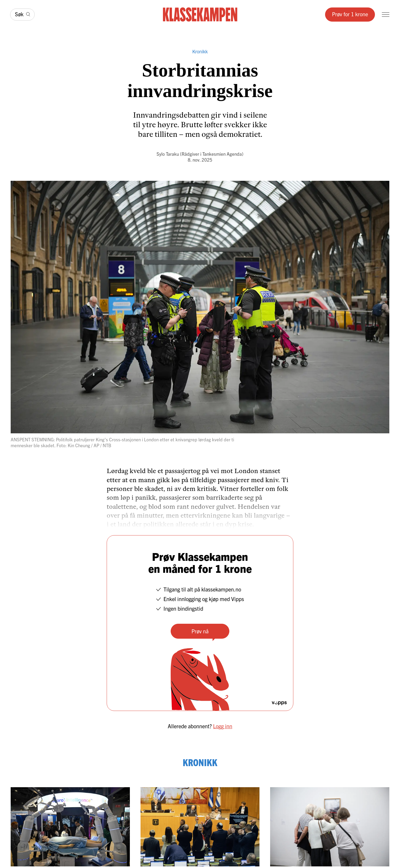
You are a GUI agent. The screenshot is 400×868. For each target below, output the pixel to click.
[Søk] (22, 15)
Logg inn (223, 726)
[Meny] (386, 15)
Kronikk (200, 51)
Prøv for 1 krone (350, 14)
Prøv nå (200, 631)
